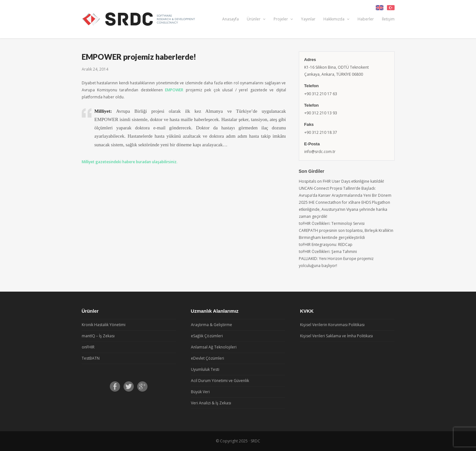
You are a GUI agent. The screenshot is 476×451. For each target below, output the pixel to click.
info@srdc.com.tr (320, 152)
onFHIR (88, 347)
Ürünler (256, 19)
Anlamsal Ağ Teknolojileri (214, 347)
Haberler (366, 19)
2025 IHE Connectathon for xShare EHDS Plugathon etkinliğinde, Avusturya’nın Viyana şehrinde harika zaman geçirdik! (344, 209)
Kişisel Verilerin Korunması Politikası (332, 325)
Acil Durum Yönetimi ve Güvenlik (220, 381)
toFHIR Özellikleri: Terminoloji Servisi (332, 223)
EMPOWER (174, 90)
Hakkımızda (336, 19)
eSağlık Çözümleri (207, 336)
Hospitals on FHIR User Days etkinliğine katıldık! (341, 181)
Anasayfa (230, 19)
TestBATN (91, 358)
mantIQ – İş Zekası (98, 336)
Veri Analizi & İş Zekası (211, 403)
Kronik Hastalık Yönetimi (104, 325)
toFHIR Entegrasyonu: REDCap (326, 245)
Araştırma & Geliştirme (212, 325)
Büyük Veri (200, 392)
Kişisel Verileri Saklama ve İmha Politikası (336, 336)
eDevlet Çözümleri (208, 358)
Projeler (283, 19)
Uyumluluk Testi (205, 369)
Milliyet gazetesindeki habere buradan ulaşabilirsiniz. (130, 162)
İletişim (388, 19)
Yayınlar (308, 19)
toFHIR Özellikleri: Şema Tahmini (328, 252)
